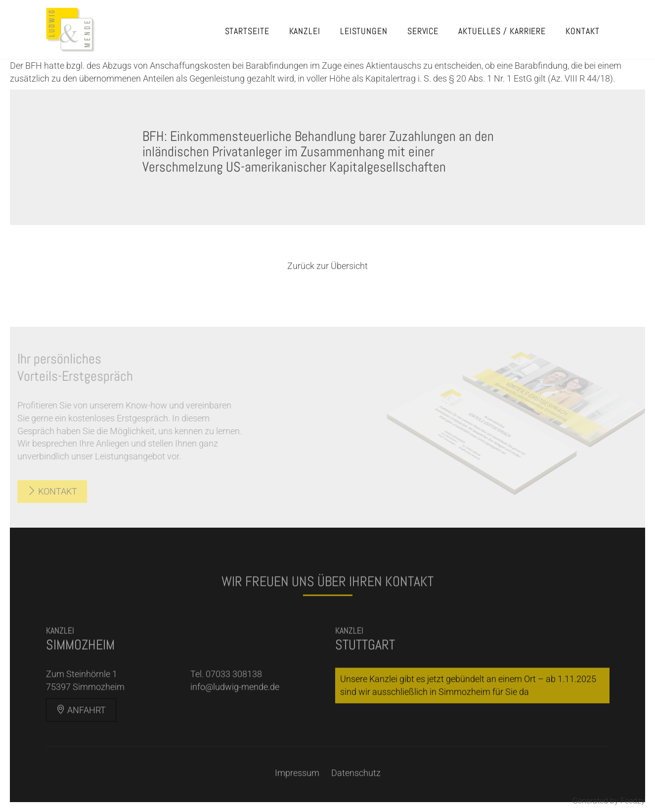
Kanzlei (305, 31)
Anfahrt (81, 722)
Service (423, 31)
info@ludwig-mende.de (235, 699)
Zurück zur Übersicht (327, 266)
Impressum (297, 785)
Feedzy (633, 801)
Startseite (247, 31)
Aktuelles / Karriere (502, 31)
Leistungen (364, 31)
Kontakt (582, 31)
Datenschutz (356, 785)
